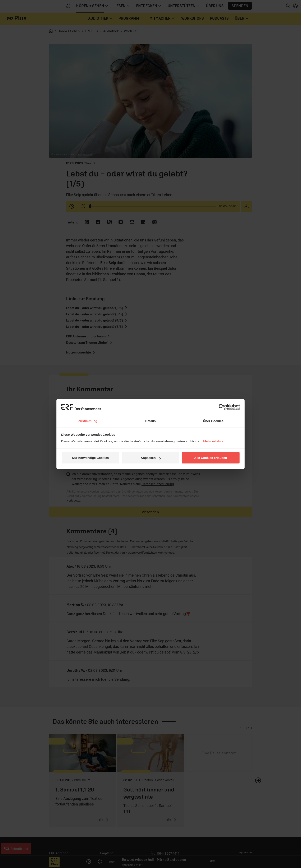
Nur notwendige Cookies (91, 458)
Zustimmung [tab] (88, 421)
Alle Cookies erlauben (211, 458)
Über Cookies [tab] (213, 421)
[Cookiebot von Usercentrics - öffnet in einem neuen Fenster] (222, 407)
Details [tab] (150, 421)
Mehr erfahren (214, 441)
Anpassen (151, 458)
